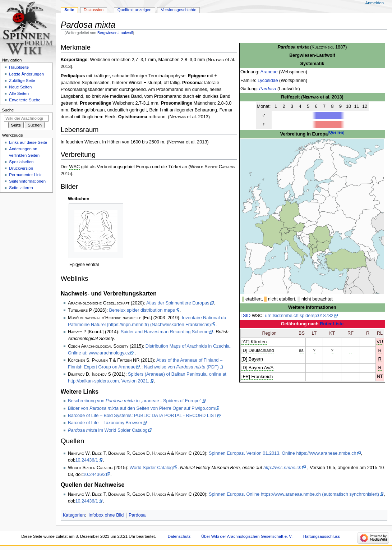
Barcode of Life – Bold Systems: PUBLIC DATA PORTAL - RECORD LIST (142, 416)
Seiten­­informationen (27, 181)
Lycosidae (268, 81)
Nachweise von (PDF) (181, 367)
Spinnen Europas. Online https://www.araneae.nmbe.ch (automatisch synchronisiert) (294, 494)
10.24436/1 (87, 460)
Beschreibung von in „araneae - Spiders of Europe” (135, 401)
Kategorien (74, 515)
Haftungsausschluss (322, 536)
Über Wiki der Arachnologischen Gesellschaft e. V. (247, 536)
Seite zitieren (21, 188)
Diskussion (94, 10)
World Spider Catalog (151, 468)
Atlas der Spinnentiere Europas (178, 303)
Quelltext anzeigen (135, 10)
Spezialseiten (21, 162)
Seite (69, 10)
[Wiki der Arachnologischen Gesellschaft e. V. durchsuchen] (26, 118)
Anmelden (375, 3)
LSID (245, 316)
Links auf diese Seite (28, 142)
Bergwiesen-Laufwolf (115, 33)
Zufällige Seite (22, 81)
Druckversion (21, 168)
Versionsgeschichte (179, 10)
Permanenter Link (25, 175)
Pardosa (268, 89)
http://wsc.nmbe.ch (282, 468)
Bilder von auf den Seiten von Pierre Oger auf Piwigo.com (141, 408)
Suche (8, 110)
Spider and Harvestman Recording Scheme (165, 332)
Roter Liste (332, 324)
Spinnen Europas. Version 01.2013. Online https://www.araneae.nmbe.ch (283, 453)
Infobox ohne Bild (106, 515)
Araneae (269, 72)
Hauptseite (19, 67)
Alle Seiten (19, 93)
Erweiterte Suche (25, 100)
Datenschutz (179, 536)
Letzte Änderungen (26, 74)
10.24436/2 (94, 475)
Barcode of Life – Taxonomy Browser (105, 423)
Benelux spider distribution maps (142, 310)
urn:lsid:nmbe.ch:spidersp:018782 (299, 316)
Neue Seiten (20, 87)
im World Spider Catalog (108, 430)
